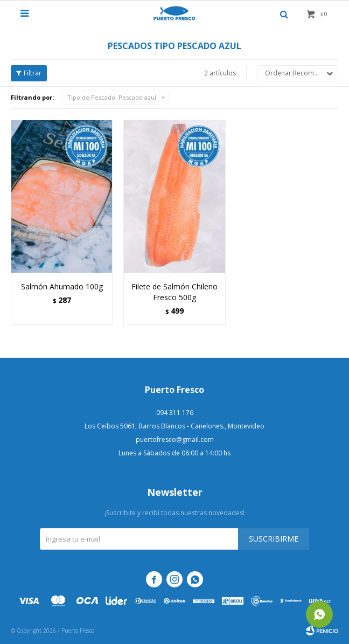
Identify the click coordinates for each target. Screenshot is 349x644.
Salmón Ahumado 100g (62, 286)
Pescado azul (112, 97)
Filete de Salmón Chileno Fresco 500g (174, 292)
